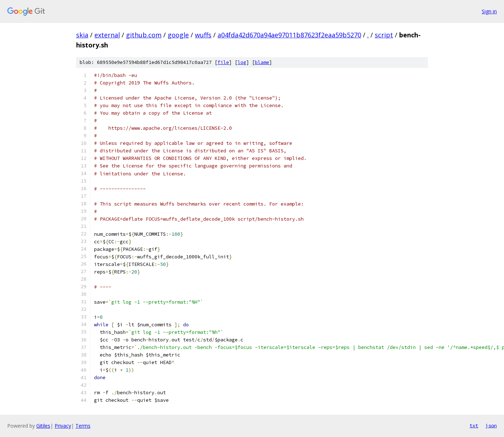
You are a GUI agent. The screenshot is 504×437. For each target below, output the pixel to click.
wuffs (203, 35)
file (223, 62)
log (242, 62)
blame (262, 62)
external (107, 35)
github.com (144, 35)
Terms (83, 426)
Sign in (489, 11)
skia (82, 35)
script (384, 35)
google (178, 35)
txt (474, 425)
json (491, 425)
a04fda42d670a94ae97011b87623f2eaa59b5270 (289, 35)
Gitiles (43, 426)
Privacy (63, 426)
